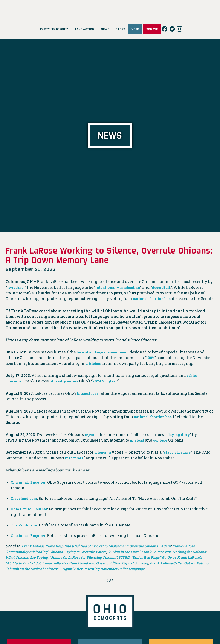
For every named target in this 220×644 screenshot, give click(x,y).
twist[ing (16, 287)
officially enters (67, 387)
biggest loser (89, 399)
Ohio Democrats (110, 10)
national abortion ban (154, 299)
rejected (92, 440)
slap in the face (181, 458)
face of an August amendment (106, 358)
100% (150, 363)
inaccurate (85, 464)
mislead (138, 446)
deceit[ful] (168, 287)
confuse (163, 446)
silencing (104, 458)
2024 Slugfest (110, 387)
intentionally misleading (122, 287)
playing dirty (180, 440)
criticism (94, 369)
